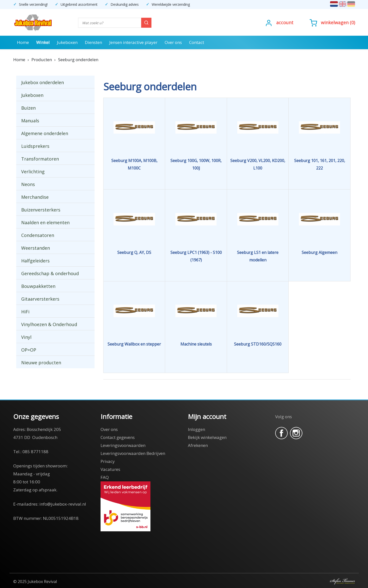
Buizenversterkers (41, 210)
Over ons (173, 42)
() (332, 22)
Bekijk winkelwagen (207, 437)
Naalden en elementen (45, 222)
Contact (197, 42)
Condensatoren (38, 235)
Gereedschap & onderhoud (50, 273)
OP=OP (29, 350)
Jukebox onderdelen (43, 82)
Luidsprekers (35, 146)
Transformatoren (40, 159)
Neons (28, 184)
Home (23, 42)
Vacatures (110, 469)
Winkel (43, 42)
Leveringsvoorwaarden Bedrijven (133, 453)
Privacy (108, 461)
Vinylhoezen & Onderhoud (49, 324)
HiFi (25, 312)
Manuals (30, 121)
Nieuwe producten (41, 363)
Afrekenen (198, 445)
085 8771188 (35, 452)
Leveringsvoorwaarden (123, 445)
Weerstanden (36, 248)
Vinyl (26, 337)
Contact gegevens (118, 437)
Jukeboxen (67, 42)
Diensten (93, 42)
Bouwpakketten (38, 286)
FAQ (105, 477)
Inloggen (196, 429)
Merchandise (35, 197)
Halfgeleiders (35, 261)
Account (285, 22)
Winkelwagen (335, 22)
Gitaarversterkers (40, 299)
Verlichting (33, 172)
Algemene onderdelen (45, 133)
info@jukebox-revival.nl (63, 504)
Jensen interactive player (133, 42)
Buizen (28, 108)
